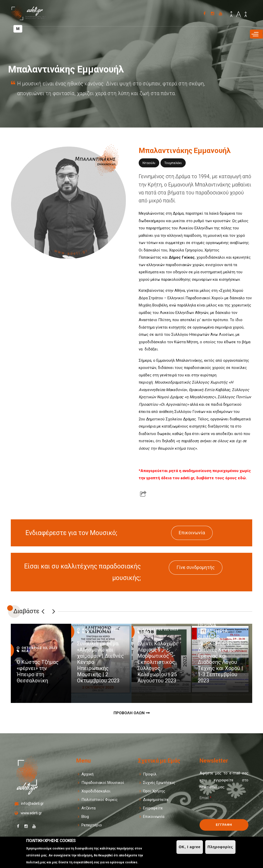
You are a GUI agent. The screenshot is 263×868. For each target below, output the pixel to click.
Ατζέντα (88, 808)
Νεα (25, 651)
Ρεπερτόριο (92, 825)
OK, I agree (190, 847)
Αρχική (87, 774)
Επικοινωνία (192, 533)
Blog (85, 817)
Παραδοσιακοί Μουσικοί (103, 783)
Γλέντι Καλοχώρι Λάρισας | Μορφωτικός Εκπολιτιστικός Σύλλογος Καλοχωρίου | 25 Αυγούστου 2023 (158, 662)
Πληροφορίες (220, 847)
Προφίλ (150, 774)
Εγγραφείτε (153, 808)
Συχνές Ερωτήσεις (159, 783)
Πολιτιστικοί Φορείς (100, 800)
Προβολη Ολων (129, 713)
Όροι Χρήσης (154, 791)
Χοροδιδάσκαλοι (96, 791)
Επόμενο (54, 611)
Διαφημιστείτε (156, 800)
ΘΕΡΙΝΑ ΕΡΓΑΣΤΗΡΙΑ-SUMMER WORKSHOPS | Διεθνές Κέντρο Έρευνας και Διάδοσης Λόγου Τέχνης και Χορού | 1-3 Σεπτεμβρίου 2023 (220, 653)
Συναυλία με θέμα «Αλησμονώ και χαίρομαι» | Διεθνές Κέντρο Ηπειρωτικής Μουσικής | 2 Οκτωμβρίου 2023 (100, 662)
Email (205, 798)
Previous (43, 611)
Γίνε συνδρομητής (196, 567)
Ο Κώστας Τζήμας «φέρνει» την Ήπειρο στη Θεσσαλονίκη (38, 671)
